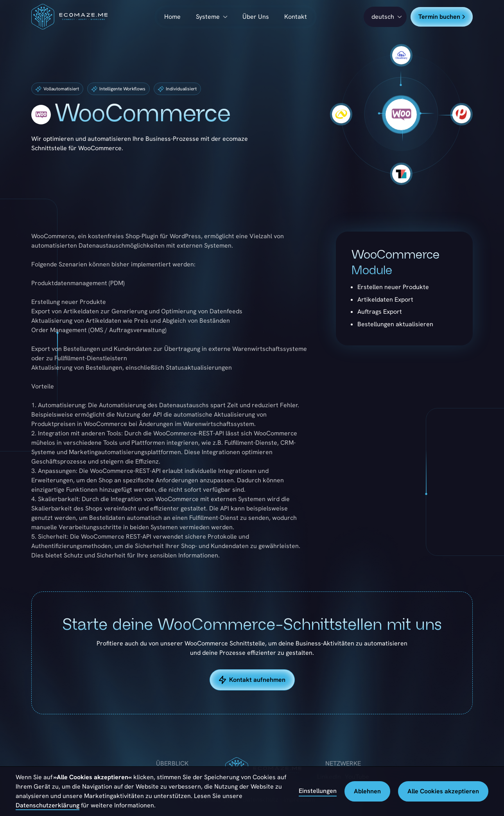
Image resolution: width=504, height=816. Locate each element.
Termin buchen (442, 17)
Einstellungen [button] (318, 791)
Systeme (208, 17)
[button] (385, 17)
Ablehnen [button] (367, 791)
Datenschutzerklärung (48, 805)
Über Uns (256, 17)
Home (172, 17)
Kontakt (296, 17)
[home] (69, 17)
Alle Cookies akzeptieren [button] (443, 791)
